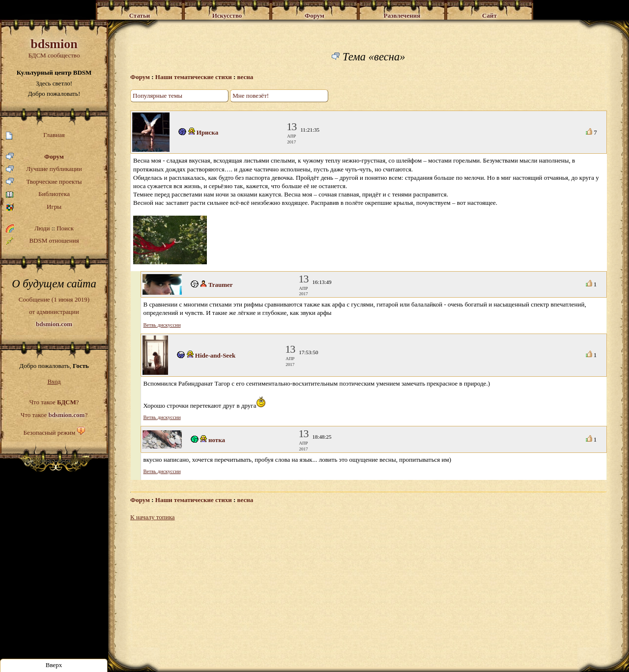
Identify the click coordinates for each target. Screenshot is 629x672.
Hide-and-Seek (215, 355)
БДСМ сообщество (54, 48)
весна (245, 77)
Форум (35, 157)
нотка (217, 440)
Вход (54, 381)
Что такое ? (54, 402)
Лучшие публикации (44, 169)
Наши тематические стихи (194, 77)
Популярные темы (157, 96)
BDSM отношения (43, 241)
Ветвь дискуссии (162, 325)
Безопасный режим (49, 433)
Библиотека (38, 194)
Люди (42, 228)
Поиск (65, 228)
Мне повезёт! (251, 96)
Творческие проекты (44, 182)
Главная (35, 135)
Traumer (221, 285)
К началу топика (153, 517)
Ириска (207, 132)
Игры (34, 207)
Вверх (54, 665)
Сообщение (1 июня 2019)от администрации (54, 311)
